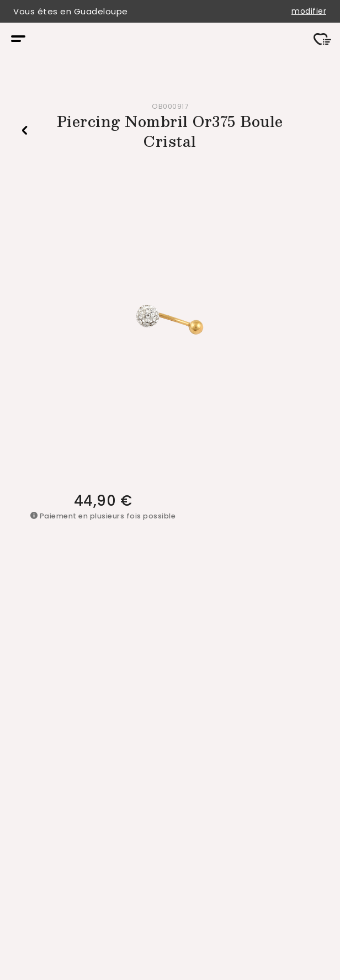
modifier (309, 11)
